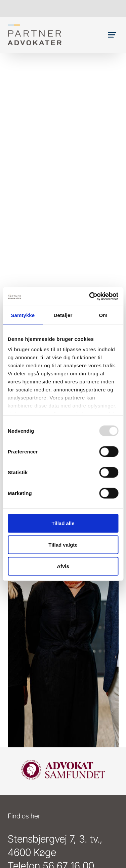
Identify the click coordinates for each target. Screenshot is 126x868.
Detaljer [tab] (63, 315)
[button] (112, 35)
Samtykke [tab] (23, 315)
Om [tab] (103, 315)
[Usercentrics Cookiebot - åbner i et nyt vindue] (90, 297)
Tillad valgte (63, 544)
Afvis (63, 566)
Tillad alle (63, 523)
